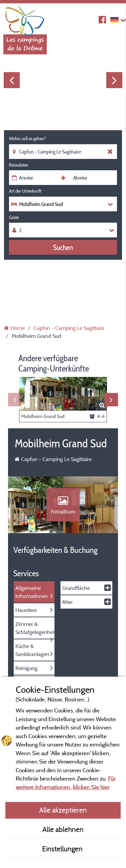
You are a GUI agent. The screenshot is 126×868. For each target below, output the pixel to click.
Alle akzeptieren (63, 810)
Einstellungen (63, 849)
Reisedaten (19, 165)
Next (114, 80)
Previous (12, 80)
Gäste (14, 217)
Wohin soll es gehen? (27, 139)
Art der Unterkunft (25, 191)
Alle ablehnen (63, 829)
